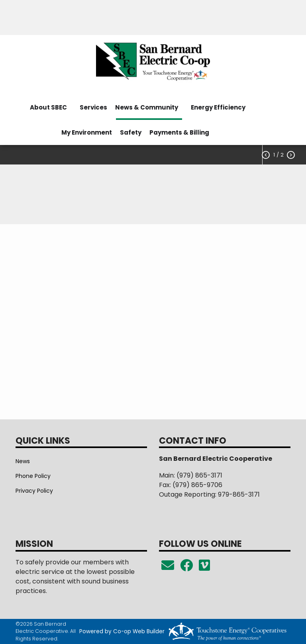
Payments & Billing (179, 132)
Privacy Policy (34, 491)
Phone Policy (33, 476)
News (23, 461)
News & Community (147, 107)
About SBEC (48, 107)
